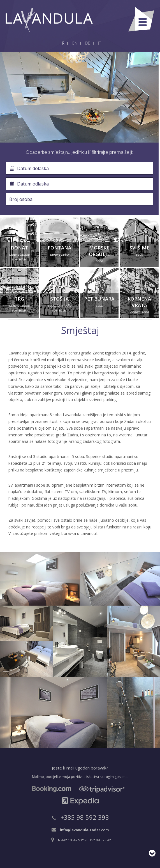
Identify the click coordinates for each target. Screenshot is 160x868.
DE (88, 43)
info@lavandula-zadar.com (84, 830)
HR (62, 43)
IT (99, 43)
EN (75, 43)
